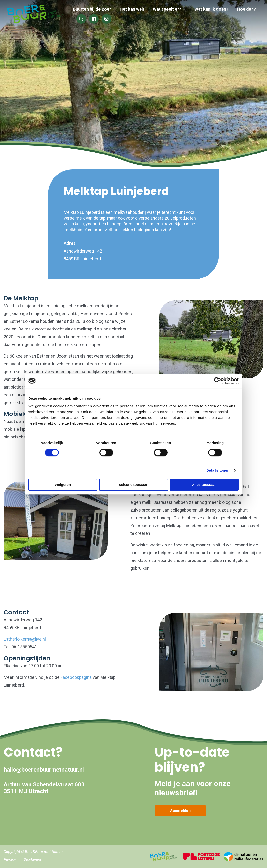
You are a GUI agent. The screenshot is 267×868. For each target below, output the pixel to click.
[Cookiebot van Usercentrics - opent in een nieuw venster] (218, 381)
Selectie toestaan (134, 485)
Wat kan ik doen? (212, 9)
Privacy (10, 859)
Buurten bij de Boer (96, 9)
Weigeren (63, 485)
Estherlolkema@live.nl (25, 639)
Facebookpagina (76, 677)
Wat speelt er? (169, 9)
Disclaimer (33, 859)
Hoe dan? (246, 9)
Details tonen (218, 470)
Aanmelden (180, 810)
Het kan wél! (135, 9)
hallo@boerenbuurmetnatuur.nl (44, 770)
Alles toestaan (204, 485)
